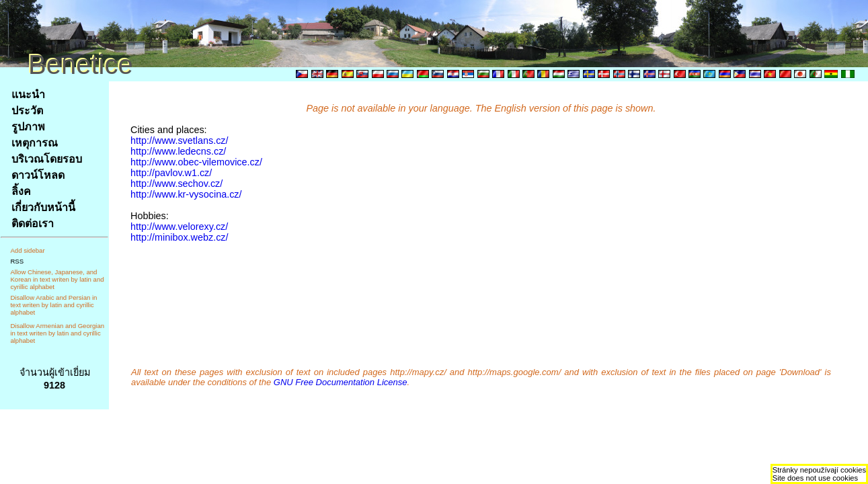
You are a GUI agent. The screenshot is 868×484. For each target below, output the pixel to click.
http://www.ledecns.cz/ (178, 151)
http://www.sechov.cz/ (176, 184)
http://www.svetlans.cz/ (180, 140)
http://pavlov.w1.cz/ (171, 173)
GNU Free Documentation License (341, 382)
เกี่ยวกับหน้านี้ (43, 207)
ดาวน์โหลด (38, 175)
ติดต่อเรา (33, 224)
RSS (17, 261)
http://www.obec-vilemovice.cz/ (196, 162)
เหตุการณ (35, 143)
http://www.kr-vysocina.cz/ (186, 194)
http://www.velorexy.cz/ (179, 227)
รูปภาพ (28, 127)
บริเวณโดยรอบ (47, 159)
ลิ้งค (21, 191)
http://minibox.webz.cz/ (180, 237)
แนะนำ (28, 94)
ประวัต (27, 111)
